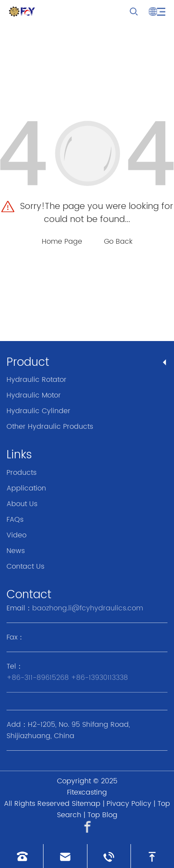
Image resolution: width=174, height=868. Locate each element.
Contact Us (25, 567)
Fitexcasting (87, 792)
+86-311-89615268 (38, 678)
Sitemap (86, 804)
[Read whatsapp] (109, 856)
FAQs (15, 520)
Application (26, 488)
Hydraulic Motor (34, 395)
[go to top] (152, 856)
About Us (22, 504)
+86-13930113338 (99, 678)
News (16, 551)
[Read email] (65, 856)
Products (22, 473)
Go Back (118, 242)
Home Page (62, 242)
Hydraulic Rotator (37, 380)
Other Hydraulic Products (50, 427)
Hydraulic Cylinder (38, 411)
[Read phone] (22, 856)
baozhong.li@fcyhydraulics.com (88, 608)
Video (17, 535)
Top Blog (102, 815)
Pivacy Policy (129, 804)
